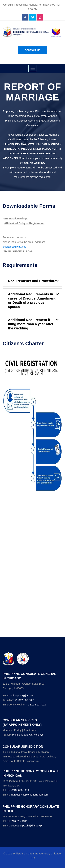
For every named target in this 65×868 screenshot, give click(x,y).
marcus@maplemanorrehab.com (30, 795)
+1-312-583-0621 (25, 700)
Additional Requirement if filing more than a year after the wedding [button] (31, 324)
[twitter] (33, 17)
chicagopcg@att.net (22, 695)
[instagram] (40, 17)
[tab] (32, 281)
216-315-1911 (19, 821)
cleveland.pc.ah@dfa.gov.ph (27, 825)
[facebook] (25, 17)
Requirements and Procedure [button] (32, 281)
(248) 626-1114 (20, 790)
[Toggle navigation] (33, 68)
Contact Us (32, 50)
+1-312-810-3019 (36, 705)
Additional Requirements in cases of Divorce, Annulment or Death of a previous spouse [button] (32, 300)
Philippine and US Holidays (28, 735)
